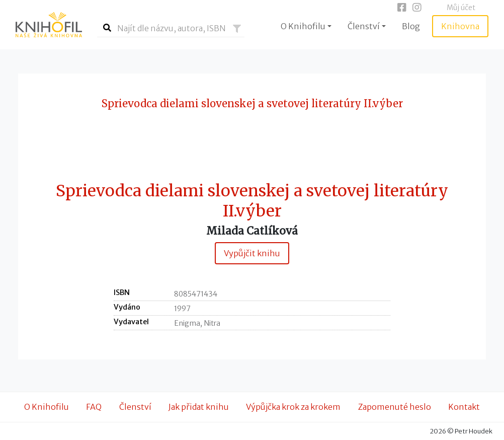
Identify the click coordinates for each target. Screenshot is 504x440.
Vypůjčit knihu (252, 253)
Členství (135, 407)
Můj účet (461, 8)
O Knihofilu (47, 407)
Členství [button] (364, 26)
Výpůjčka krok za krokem (293, 407)
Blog (411, 26)
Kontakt (464, 407)
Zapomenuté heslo (395, 407)
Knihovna (460, 26)
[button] (237, 29)
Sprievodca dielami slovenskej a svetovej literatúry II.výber (252, 201)
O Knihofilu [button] (303, 26)
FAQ (94, 407)
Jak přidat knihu (199, 407)
